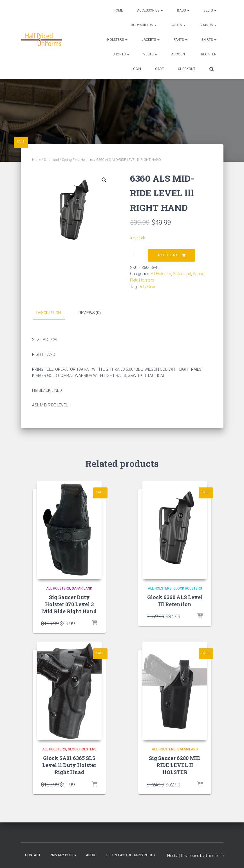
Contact (33, 855)
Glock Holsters (188, 588)
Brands (208, 25)
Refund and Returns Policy (131, 855)
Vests (150, 54)
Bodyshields (144, 25)
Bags (183, 10)
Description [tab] (49, 313)
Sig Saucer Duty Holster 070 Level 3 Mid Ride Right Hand (69, 604)
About (91, 855)
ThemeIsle (214, 856)
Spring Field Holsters (78, 160)
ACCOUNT (179, 54)
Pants (181, 40)
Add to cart (168, 255)
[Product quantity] (137, 254)
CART (159, 69)
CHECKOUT (187, 69)
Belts (210, 10)
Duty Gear (147, 287)
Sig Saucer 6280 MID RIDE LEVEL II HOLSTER (175, 765)
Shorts (121, 54)
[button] (104, 180)
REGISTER (209, 54)
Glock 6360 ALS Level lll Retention (175, 601)
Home (118, 10)
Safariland (51, 160)
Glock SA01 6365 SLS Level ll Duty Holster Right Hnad (69, 765)
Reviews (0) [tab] (90, 313)
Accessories (150, 10)
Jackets (151, 40)
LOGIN (136, 69)
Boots (178, 25)
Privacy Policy (63, 855)
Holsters (117, 40)
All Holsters (161, 274)
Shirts (209, 40)
